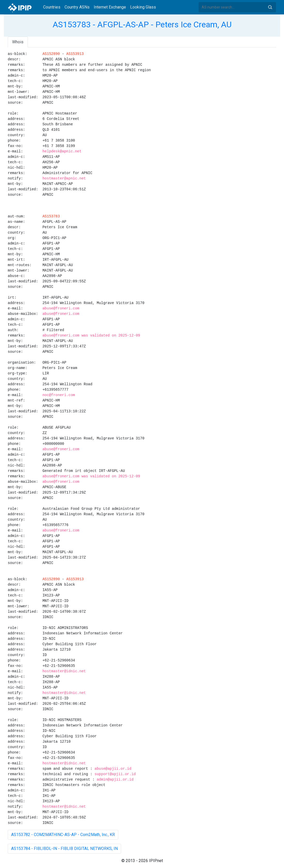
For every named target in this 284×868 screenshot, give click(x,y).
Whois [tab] (18, 42)
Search (270, 7)
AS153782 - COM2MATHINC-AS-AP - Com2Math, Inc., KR (63, 835)
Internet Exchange (110, 7)
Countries (52, 7)
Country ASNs (77, 7)
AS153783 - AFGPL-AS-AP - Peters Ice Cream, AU (142, 24)
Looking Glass (143, 7)
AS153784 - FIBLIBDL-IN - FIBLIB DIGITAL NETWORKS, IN (64, 849)
